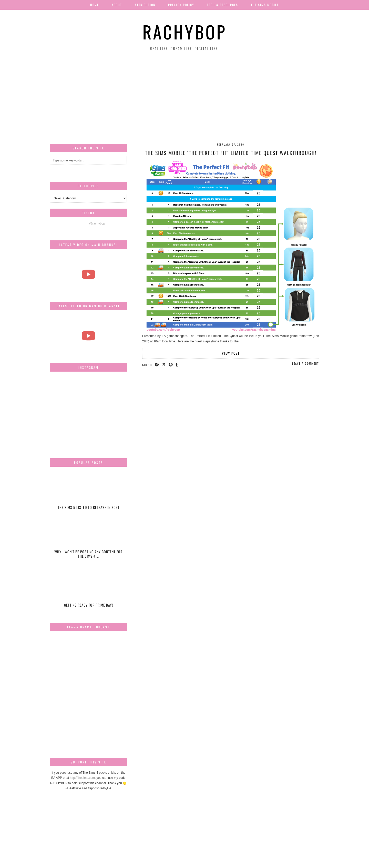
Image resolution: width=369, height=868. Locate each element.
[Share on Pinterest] (171, 364)
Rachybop (184, 32)
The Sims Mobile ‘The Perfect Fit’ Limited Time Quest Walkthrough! (231, 153)
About (117, 5)
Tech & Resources (223, 5)
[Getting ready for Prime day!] (88, 590)
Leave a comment (306, 363)
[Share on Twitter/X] (164, 364)
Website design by (297, 862)
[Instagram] (63, 388)
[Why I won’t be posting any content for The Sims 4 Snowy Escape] (88, 542)
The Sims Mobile (265, 5)
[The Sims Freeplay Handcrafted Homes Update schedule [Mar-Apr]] (88, 336)
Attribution (145, 5)
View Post (231, 353)
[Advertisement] (184, 98)
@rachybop (97, 223)
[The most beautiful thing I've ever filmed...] (88, 274)
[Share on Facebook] (157, 364)
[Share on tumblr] (177, 364)
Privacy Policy (181, 5)
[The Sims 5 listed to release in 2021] (88, 493)
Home (95, 5)
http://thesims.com (82, 778)
